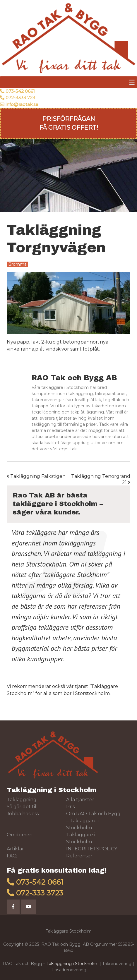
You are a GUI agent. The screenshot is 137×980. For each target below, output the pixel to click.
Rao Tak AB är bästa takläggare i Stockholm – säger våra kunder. (58, 504)
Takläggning (22, 800)
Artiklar (15, 849)
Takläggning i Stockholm (52, 790)
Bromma (17, 264)
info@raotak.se (22, 104)
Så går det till (22, 807)
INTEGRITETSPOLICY (92, 849)
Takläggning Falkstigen (36, 476)
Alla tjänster (80, 800)
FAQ (12, 856)
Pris (70, 807)
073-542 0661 (20, 91)
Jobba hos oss (23, 814)
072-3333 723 (20, 98)
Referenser (79, 856)
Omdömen (20, 835)
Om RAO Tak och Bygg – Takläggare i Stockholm (93, 821)
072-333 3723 (40, 893)
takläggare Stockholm (76, 575)
